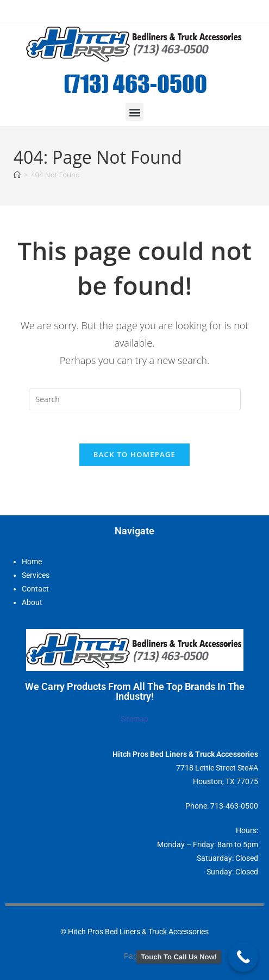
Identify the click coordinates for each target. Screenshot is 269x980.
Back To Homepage (134, 454)
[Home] (17, 175)
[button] (134, 112)
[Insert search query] (135, 399)
